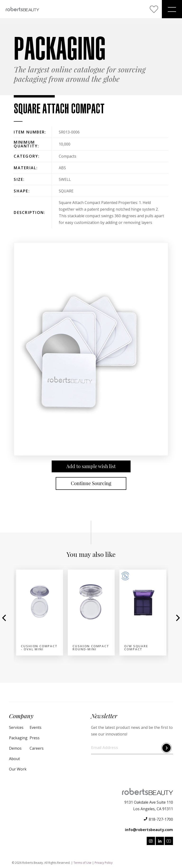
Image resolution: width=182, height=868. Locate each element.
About (14, 759)
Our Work (18, 769)
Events (36, 727)
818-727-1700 (161, 819)
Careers (37, 748)
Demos (15, 748)
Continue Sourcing (91, 483)
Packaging (18, 738)
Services (16, 727)
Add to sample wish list (91, 466)
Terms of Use (82, 863)
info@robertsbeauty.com (149, 830)
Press (35, 738)
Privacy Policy (104, 863)
